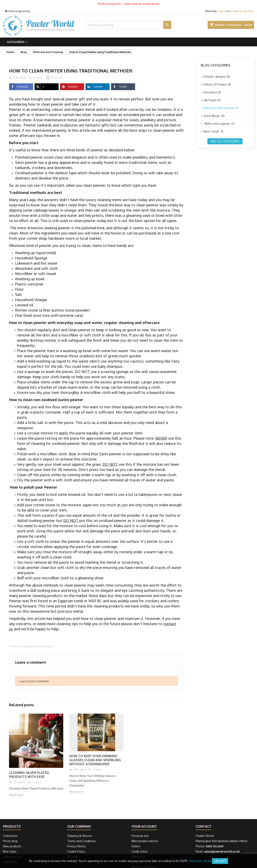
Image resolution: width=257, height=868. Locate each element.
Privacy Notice (76, 846)
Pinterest (69, 87)
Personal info (140, 836)
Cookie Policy (76, 851)
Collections (10, 836)
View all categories (225, 141)
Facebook (18, 87)
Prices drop (10, 841)
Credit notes (139, 851)
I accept (220, 861)
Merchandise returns (145, 841)
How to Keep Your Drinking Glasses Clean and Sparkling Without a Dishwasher (95, 760)
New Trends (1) (213, 131)
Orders (136, 846)
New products (12, 846)
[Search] (129, 25)
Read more (16, 795)
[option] (36, 758)
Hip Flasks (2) (212, 100)
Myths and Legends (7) (219, 124)
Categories (16, 42)
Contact (204, 826)
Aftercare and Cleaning (38, 646)
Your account (144, 826)
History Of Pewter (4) (217, 84)
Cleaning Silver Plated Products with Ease (29, 775)
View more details (200, 861)
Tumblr (119, 87)
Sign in (223, 11)
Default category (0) (217, 77)
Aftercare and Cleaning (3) (221, 108)
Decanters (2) (212, 92)
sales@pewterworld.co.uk (222, 851)
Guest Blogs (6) (214, 116)
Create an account (242, 11)
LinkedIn (94, 87)
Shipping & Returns (80, 836)
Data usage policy (19, 11)
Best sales (10, 851)
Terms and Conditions (82, 841)
